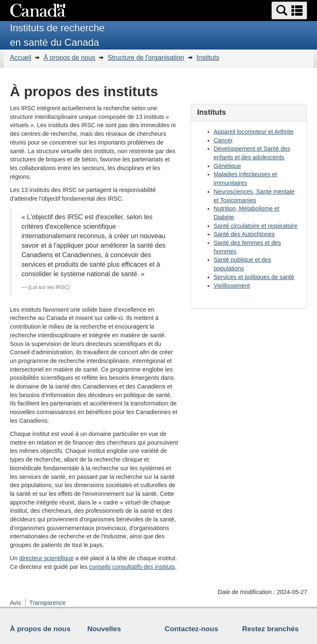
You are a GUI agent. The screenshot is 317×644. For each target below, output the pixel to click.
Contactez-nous (192, 629)
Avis (15, 603)
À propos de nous (69, 58)
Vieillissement (232, 286)
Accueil (21, 58)
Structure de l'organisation (146, 58)
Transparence (47, 603)
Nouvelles (104, 629)
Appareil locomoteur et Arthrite (254, 132)
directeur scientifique (46, 558)
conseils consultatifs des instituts (132, 567)
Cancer (223, 140)
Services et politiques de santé (254, 277)
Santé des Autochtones (244, 234)
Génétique (227, 166)
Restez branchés (271, 629)
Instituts (208, 58)
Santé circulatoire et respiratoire (256, 226)
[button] (289, 11)
